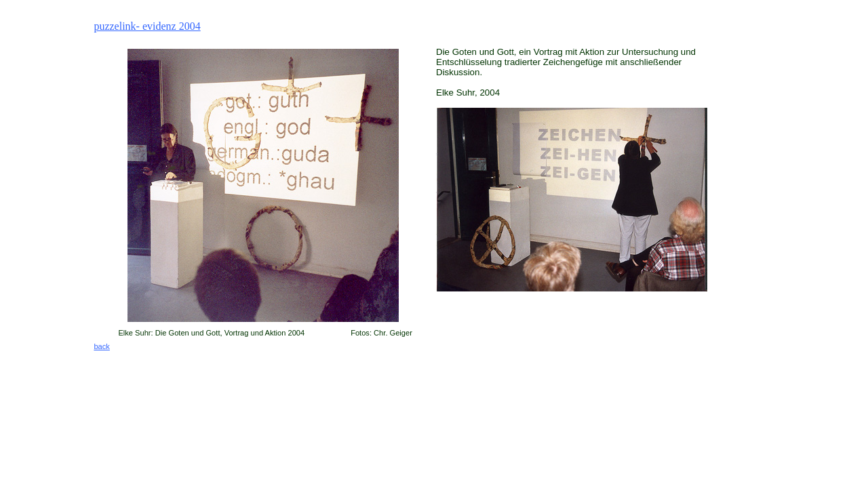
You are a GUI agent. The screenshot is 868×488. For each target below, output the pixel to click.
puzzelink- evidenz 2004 (147, 26)
